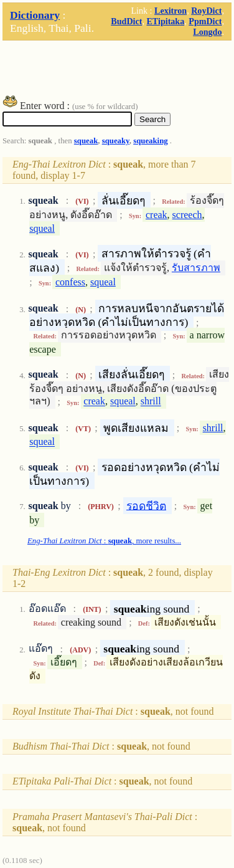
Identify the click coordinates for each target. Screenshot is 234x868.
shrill (151, 402)
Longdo (207, 32)
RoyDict (206, 11)
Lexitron (171, 11)
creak (157, 215)
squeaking (150, 141)
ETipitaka (165, 21)
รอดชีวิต (146, 505)
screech (187, 215)
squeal (42, 228)
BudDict (126, 21)
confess (70, 282)
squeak (86, 141)
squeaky (116, 141)
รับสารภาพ (196, 268)
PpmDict (205, 21)
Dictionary (35, 15)
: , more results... (104, 541)
